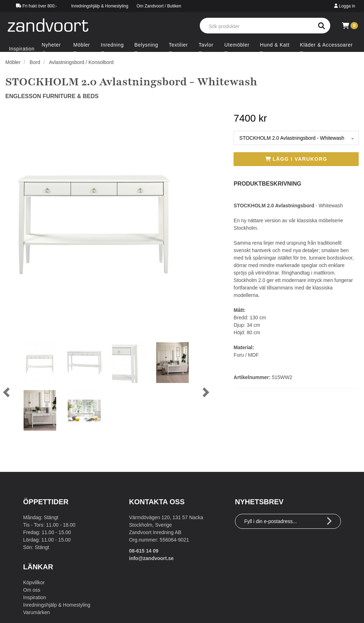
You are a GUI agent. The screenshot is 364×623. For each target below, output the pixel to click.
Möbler (13, 62)
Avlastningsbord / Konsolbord (81, 62)
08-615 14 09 (144, 551)
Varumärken (36, 612)
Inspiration (35, 597)
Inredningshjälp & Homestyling (100, 6)
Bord (35, 62)
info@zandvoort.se (151, 558)
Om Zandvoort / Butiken (159, 6)
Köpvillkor (34, 582)
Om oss (32, 590)
